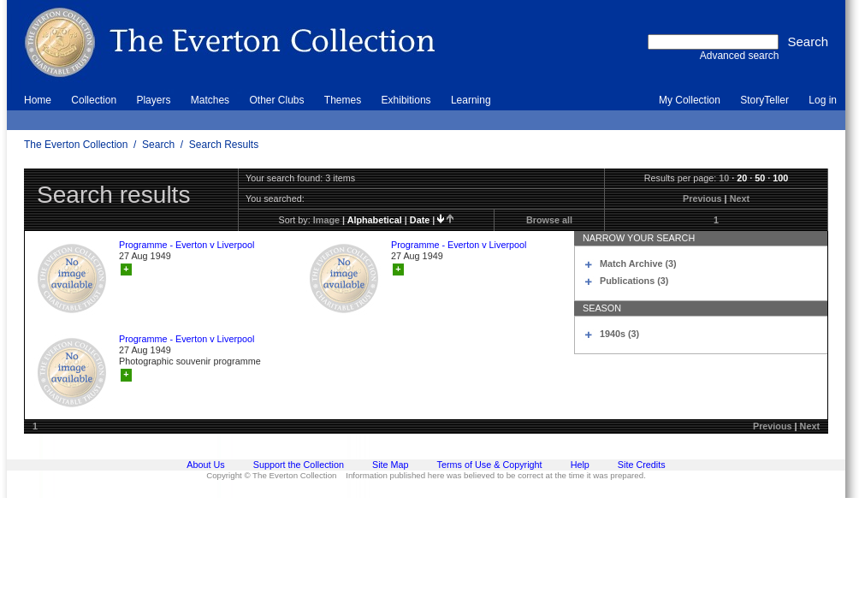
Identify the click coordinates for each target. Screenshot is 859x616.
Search (158, 145)
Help (580, 465)
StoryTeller (764, 100)
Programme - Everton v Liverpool (187, 245)
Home (38, 100)
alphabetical (375, 220)
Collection (94, 100)
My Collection (690, 100)
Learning (471, 100)
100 (780, 178)
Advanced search (740, 56)
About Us (205, 465)
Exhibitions (406, 100)
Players (153, 100)
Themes (343, 100)
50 (760, 178)
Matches (210, 100)
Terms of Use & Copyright (490, 465)
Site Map (391, 465)
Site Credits (642, 465)
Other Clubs (276, 100)
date (420, 220)
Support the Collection (299, 465)
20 (742, 178)
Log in (823, 100)
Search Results (224, 145)
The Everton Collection (76, 145)
